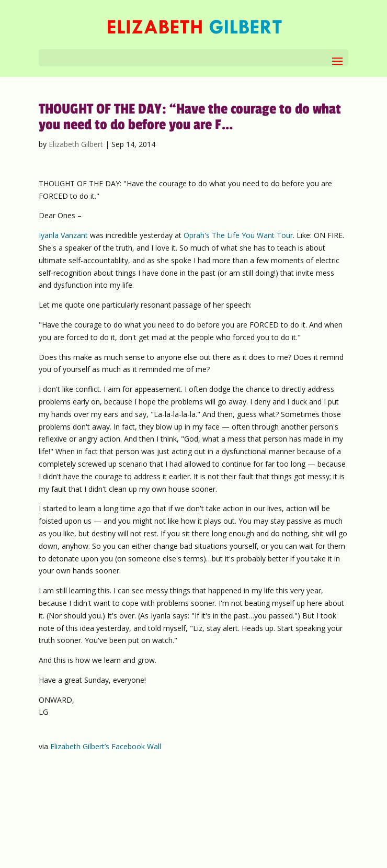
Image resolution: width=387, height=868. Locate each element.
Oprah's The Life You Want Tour (238, 235)
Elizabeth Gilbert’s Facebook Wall (106, 746)
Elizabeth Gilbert (76, 144)
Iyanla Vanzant (63, 235)
